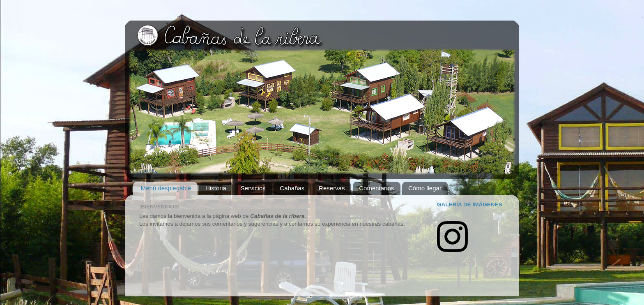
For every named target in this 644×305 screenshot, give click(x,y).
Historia (216, 188)
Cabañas (292, 188)
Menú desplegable (166, 188)
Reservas (332, 188)
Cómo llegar (425, 188)
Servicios (253, 188)
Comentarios (376, 188)
